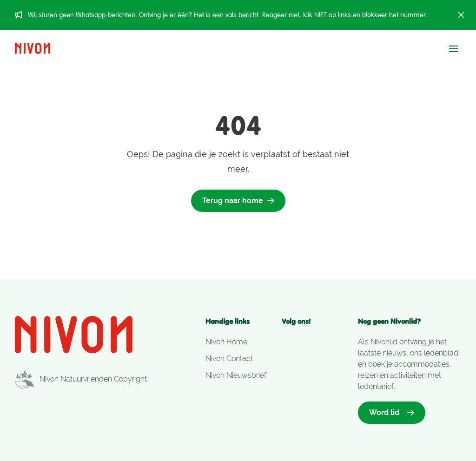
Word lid (392, 412)
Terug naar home (238, 201)
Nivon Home (226, 342)
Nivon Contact (229, 359)
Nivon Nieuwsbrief (236, 375)
